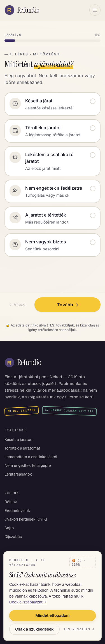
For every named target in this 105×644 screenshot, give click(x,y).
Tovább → (68, 305)
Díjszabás (13, 537)
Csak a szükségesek (34, 629)
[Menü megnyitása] (95, 10)
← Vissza (18, 305)
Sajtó (9, 528)
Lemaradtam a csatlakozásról (31, 457)
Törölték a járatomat (22, 448)
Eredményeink (17, 511)
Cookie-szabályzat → (28, 602)
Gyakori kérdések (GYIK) (26, 519)
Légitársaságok (18, 474)
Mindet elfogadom (53, 615)
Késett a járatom (19, 439)
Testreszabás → (79, 629)
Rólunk (11, 502)
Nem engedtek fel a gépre (28, 466)
